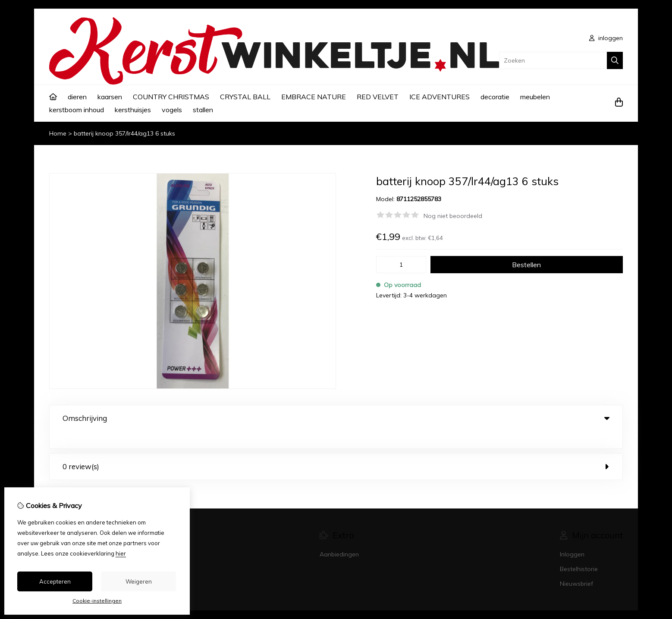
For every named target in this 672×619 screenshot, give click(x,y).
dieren (77, 97)
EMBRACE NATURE (314, 97)
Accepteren (55, 581)
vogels (172, 110)
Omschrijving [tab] (336, 418)
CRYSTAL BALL (245, 97)
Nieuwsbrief (576, 566)
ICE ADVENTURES (440, 97)
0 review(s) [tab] (336, 449)
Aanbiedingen (339, 537)
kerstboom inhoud (77, 110)
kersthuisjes (133, 110)
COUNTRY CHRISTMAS (171, 97)
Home (58, 133)
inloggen (606, 38)
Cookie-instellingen (97, 601)
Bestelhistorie (579, 552)
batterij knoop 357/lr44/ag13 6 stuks (124, 133)
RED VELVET (378, 97)
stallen (203, 110)
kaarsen (110, 97)
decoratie (495, 97)
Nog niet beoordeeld (453, 216)
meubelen (535, 97)
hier (121, 553)
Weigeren (139, 581)
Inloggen (572, 537)
